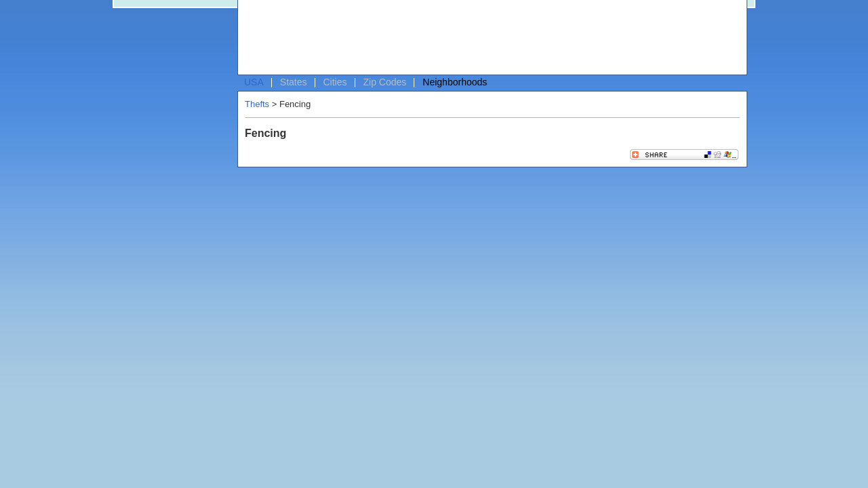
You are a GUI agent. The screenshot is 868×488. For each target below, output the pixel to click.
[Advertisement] (489, 38)
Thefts (257, 104)
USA (254, 82)
